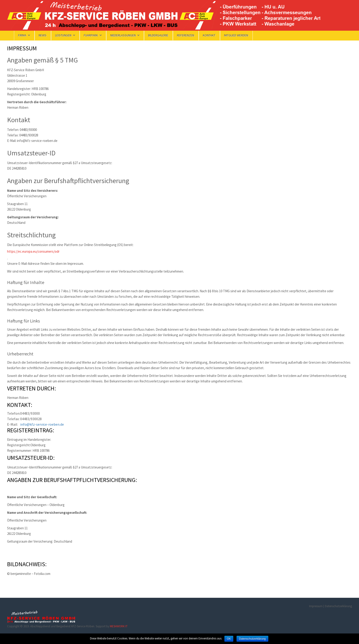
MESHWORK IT (119, 626)
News (43, 35)
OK (229, 639)
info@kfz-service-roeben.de (42, 424)
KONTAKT (209, 35)
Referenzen (186, 35)
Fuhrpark (93, 35)
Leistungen (65, 35)
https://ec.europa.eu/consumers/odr (33, 251)
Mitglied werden (236, 35)
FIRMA (24, 35)
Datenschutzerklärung (338, 606)
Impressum (316, 606)
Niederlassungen (125, 35)
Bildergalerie (158, 35)
